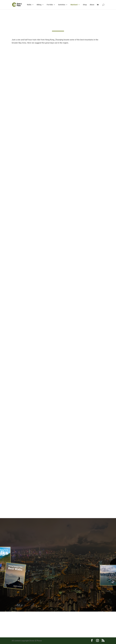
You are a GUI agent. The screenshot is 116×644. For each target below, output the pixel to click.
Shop (85, 5)
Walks (29, 5)
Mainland (74, 5)
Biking (39, 5)
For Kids (50, 5)
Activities (62, 5)
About (92, 5)
